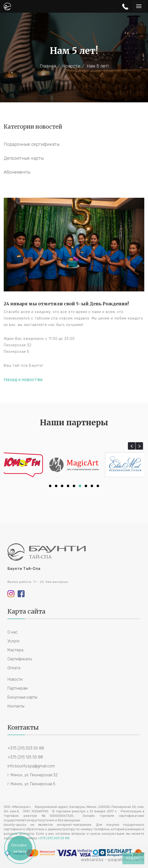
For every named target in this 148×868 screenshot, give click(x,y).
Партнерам (18, 688)
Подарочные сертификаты (32, 144)
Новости (71, 66)
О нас (13, 632)
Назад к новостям (23, 380)
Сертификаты (20, 659)
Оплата (14, 668)
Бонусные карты (22, 697)
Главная (48, 66)
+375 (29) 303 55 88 (26, 748)
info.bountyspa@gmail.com (31, 766)
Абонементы (17, 172)
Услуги (13, 641)
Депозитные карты (24, 158)
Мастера (15, 650)
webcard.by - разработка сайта (113, 860)
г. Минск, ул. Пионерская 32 (33, 775)
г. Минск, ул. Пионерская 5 (31, 784)
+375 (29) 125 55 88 (25, 757)
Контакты (16, 706)
